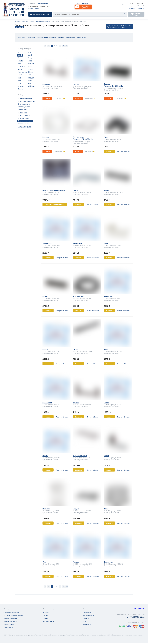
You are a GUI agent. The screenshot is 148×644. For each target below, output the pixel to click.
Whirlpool (31, 86)
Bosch (32, 21)
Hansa (20, 63)
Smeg (20, 80)
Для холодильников (25, 98)
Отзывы (132, 8)
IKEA (30, 66)
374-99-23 (137, 3)
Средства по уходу (25, 127)
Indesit (20, 69)
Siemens (31, 78)
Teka (20, 83)
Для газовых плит (24, 115)
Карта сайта (87, 624)
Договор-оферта (88, 615)
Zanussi (21, 89)
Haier (30, 61)
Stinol (30, 80)
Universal (21, 86)
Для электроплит (24, 118)
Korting (31, 69)
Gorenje (21, 61)
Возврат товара (9, 624)
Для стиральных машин (27, 101)
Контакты (141, 8)
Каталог (25, 21)
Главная (17, 21)
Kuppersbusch (23, 72)
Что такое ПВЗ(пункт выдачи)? (14, 615)
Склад (85, 621)
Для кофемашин (24, 104)
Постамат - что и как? (11, 618)
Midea (20, 75)
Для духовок (22, 112)
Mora (30, 75)
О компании (87, 613)
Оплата (46, 615)
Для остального (24, 124)
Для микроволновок (43, 21)
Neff (19, 78)
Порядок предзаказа (10, 621)
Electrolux (21, 58)
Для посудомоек (24, 107)
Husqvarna (22, 66)
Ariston (30, 52)
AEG (20, 52)
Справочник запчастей (11, 613)
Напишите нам (139, 609)
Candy (30, 55)
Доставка (46, 613)
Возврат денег (8, 627)
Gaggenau (32, 58)
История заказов (49, 621)
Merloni (31, 72)
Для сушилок (23, 110)
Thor (30, 83)
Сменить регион (34, 8)
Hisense (31, 63)
